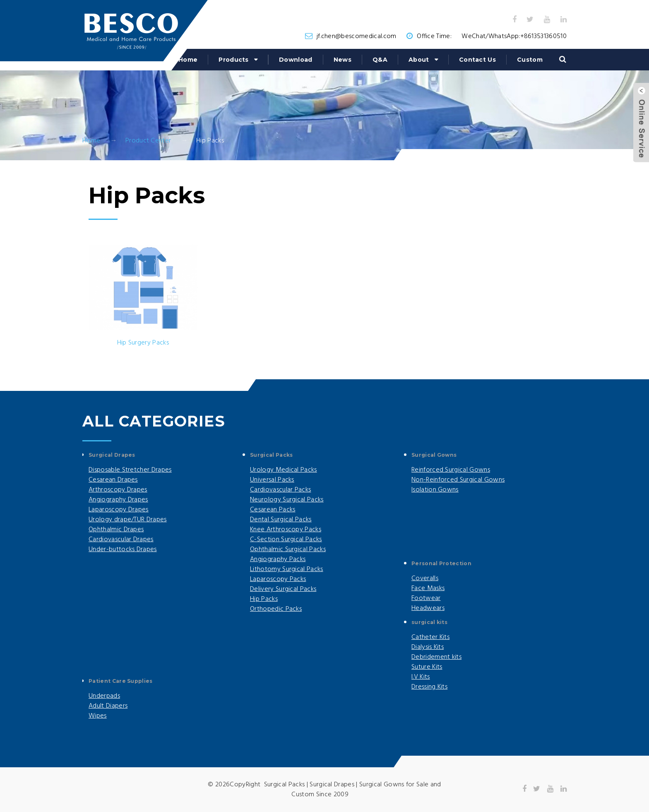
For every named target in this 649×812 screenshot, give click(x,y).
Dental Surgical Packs (281, 520)
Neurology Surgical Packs (287, 500)
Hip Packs (264, 599)
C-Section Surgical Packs (286, 540)
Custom (530, 60)
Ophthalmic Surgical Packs (288, 549)
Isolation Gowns (435, 490)
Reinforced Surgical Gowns (451, 470)
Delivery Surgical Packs (283, 589)
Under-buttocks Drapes (123, 549)
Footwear (426, 598)
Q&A (380, 60)
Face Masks (428, 588)
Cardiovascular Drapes (121, 540)
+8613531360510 (543, 36)
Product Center (148, 141)
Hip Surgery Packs (143, 343)
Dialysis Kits (428, 647)
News (343, 60)
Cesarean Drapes (113, 480)
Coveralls (425, 578)
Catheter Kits (430, 637)
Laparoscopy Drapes (119, 510)
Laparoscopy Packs (278, 579)
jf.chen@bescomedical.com (357, 36)
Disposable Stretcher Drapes (130, 470)
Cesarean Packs (273, 510)
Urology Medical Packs (284, 470)
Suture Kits (427, 667)
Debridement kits (436, 657)
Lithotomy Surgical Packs (287, 569)
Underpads (104, 696)
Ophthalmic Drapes (116, 530)
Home (188, 60)
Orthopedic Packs (276, 609)
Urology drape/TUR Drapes (128, 520)
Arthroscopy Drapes (118, 490)
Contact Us (477, 60)
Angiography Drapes (118, 500)
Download (296, 60)
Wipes (98, 716)
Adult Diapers (108, 706)
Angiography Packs (278, 559)
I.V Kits (421, 677)
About (419, 60)
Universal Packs (272, 480)
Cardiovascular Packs (280, 490)
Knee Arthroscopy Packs (286, 530)
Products (234, 60)
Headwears (428, 608)
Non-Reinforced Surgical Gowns (458, 480)
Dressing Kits (429, 687)
